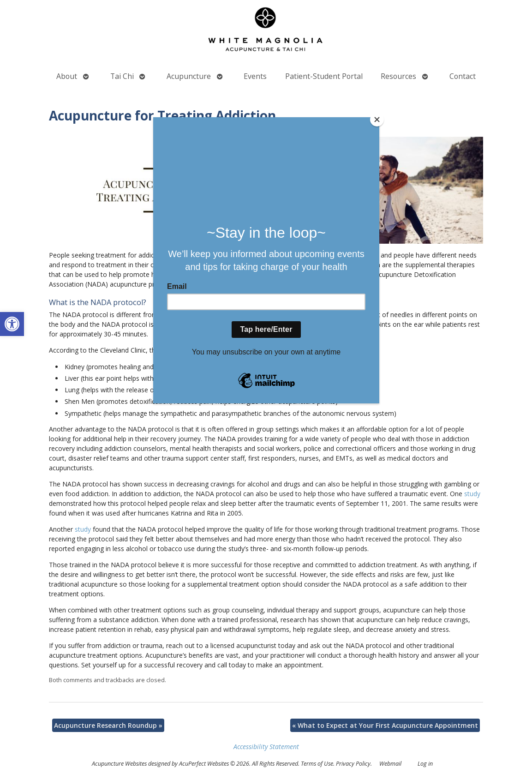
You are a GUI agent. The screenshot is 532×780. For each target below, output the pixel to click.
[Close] (377, 120)
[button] (12, 324)
